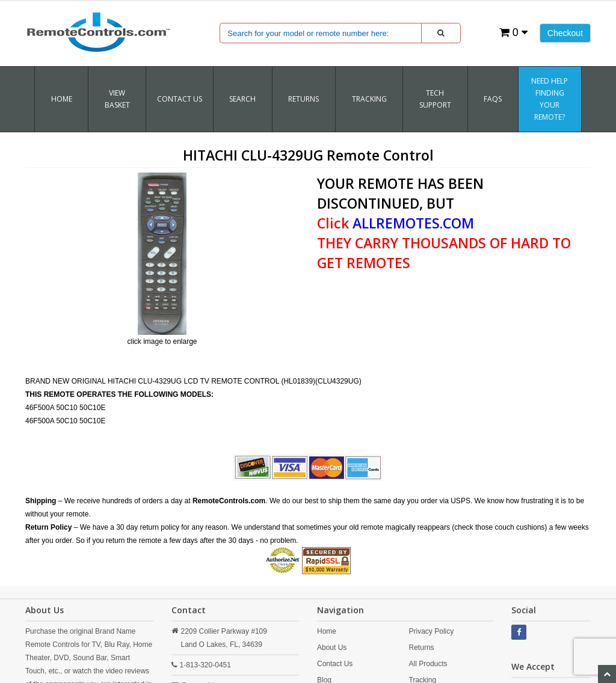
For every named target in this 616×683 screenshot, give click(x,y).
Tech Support (435, 99)
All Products (428, 664)
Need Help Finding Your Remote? (550, 99)
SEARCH (242, 99)
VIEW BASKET (117, 99)
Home (62, 99)
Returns (422, 648)
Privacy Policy (432, 631)
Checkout (565, 33)
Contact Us (180, 99)
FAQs (493, 99)
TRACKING (369, 99)
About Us (332, 648)
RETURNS (303, 99)
